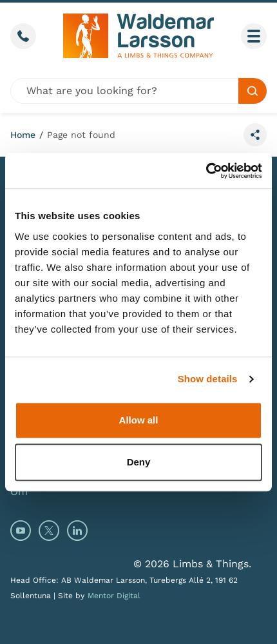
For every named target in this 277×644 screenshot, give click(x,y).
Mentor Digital (114, 596)
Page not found (81, 135)
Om (19, 492)
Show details (208, 379)
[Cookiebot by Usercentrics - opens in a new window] (206, 171)
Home (23, 135)
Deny (139, 462)
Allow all (139, 420)
